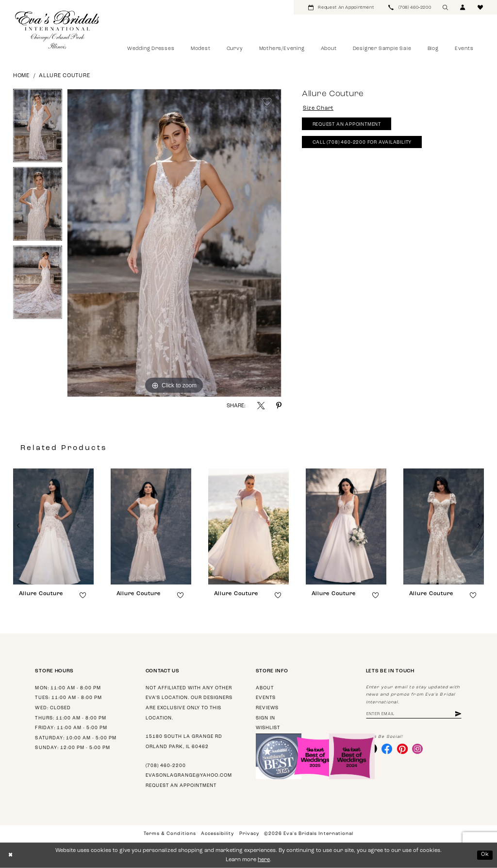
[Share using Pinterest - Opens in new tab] (279, 406)
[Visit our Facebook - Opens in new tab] (387, 749)
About (265, 688)
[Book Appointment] (341, 7)
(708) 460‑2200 (166, 766)
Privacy (249, 834)
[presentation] (53, 526)
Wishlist (268, 728)
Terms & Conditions (170, 834)
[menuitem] (341, 7)
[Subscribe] (458, 714)
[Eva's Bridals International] (58, 30)
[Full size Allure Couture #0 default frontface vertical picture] (174, 243)
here (264, 860)
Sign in (265, 718)
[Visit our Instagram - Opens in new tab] (417, 749)
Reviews (267, 708)
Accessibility (217, 834)
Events (266, 698)
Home (21, 76)
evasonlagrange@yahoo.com (189, 776)
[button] (463, 7)
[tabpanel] (38, 128)
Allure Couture (64, 76)
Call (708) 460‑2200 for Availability (362, 142)
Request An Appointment (347, 125)
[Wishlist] (480, 7)
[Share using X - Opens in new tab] (261, 406)
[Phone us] (410, 7)
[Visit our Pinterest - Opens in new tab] (402, 749)
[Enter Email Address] (414, 714)
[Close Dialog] (10, 855)
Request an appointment (181, 786)
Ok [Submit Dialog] (485, 855)
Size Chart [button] (318, 108)
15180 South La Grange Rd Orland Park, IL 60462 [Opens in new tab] (184, 742)
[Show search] (446, 7)
